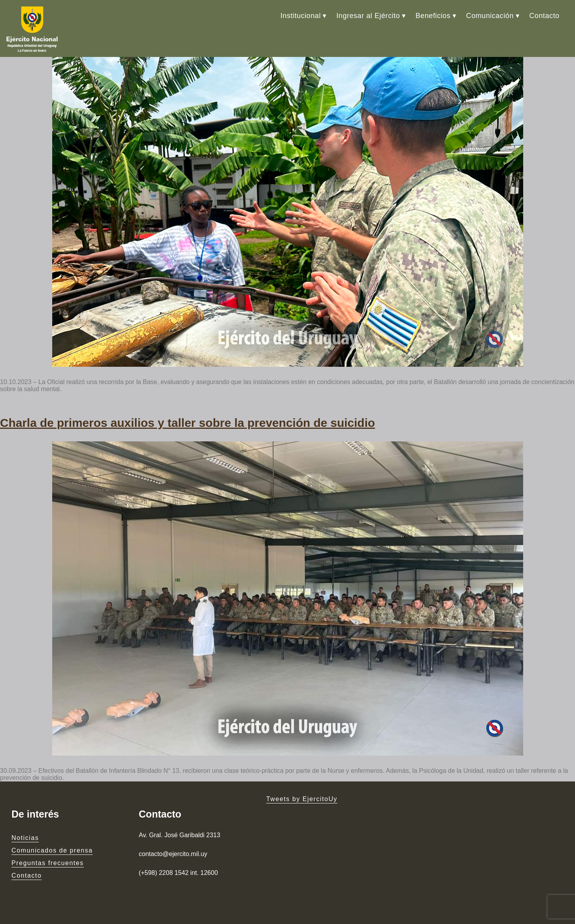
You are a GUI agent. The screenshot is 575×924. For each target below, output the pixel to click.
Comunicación (490, 16)
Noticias (25, 838)
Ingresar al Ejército (368, 16)
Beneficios (433, 16)
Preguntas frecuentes (47, 863)
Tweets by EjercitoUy (302, 799)
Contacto (545, 16)
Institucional (300, 16)
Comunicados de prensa (52, 850)
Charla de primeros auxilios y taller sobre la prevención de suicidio (187, 423)
